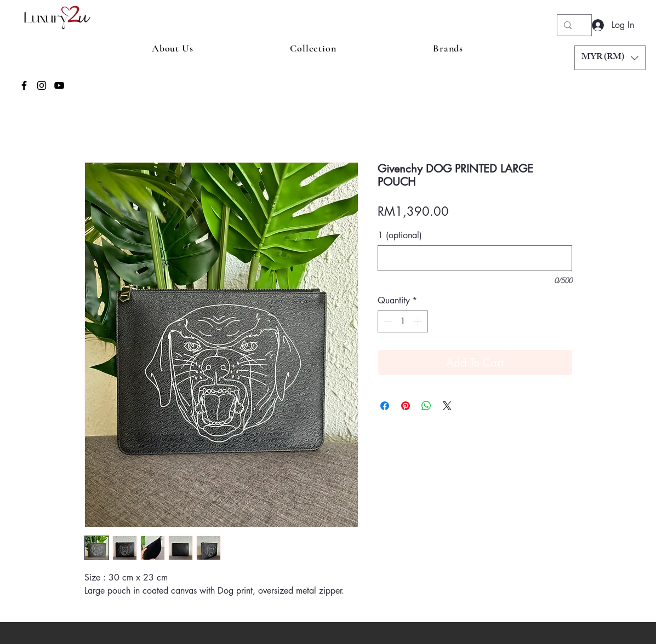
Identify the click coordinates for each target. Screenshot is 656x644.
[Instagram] (42, 85)
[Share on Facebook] (385, 406)
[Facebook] (24, 85)
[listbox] (610, 58)
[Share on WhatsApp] (426, 406)
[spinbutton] (403, 321)
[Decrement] (387, 321)
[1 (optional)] (475, 258)
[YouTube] (59, 85)
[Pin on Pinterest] (406, 406)
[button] (610, 58)
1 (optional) (400, 235)
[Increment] (419, 321)
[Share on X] (447, 406)
